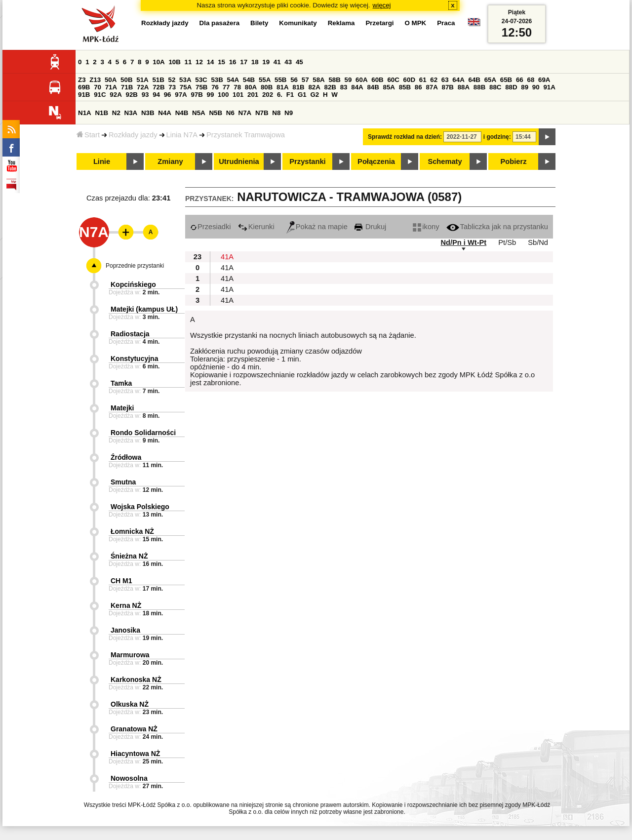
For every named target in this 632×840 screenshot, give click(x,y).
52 (172, 80)
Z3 (82, 80)
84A (357, 87)
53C (201, 80)
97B (197, 95)
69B (84, 87)
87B (448, 87)
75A (186, 87)
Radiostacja (130, 334)
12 (199, 62)
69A (544, 80)
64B (474, 80)
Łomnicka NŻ (132, 531)
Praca (446, 23)
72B (158, 87)
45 (299, 62)
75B (201, 87)
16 (233, 62)
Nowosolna (129, 778)
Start (88, 135)
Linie (102, 161)
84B (373, 87)
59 (348, 80)
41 (277, 62)
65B (506, 80)
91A (549, 87)
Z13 (95, 80)
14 (211, 62)
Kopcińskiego (133, 284)
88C (495, 87)
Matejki (122, 408)
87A (432, 87)
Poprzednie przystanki (135, 266)
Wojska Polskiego (140, 507)
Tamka (121, 383)
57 (305, 80)
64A (458, 80)
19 (266, 62)
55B (280, 80)
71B (127, 87)
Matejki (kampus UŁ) (144, 309)
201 (253, 95)
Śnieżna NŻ (129, 556)
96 (168, 95)
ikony (426, 227)
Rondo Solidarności (143, 433)
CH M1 (121, 581)
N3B (148, 113)
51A (142, 80)
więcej (382, 5)
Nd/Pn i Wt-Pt (463, 242)
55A (265, 80)
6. (280, 95)
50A (111, 80)
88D (511, 87)
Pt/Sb (507, 242)
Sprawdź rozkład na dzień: (405, 137)
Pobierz (514, 161)
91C (100, 95)
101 (238, 95)
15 (221, 62)
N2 (116, 113)
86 (418, 87)
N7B (262, 113)
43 (288, 62)
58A (318, 80)
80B (267, 87)
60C (393, 80)
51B (158, 80)
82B (330, 87)
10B (174, 62)
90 (536, 87)
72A (143, 87)
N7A (245, 113)
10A (158, 62)
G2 (315, 95)
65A (490, 80)
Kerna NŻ (126, 605)
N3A (131, 113)
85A (389, 87)
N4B (182, 113)
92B (131, 95)
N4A (165, 113)
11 (188, 62)
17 (244, 62)
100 (223, 95)
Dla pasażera (220, 23)
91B (84, 95)
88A (464, 87)
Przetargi (379, 23)
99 (211, 95)
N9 (289, 113)
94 (156, 95)
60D (409, 80)
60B (377, 80)
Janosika (125, 630)
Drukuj (370, 227)
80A (251, 87)
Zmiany (170, 161)
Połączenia (376, 161)
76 (215, 87)
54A (233, 80)
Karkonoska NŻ (136, 680)
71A (111, 87)
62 (434, 80)
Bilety (259, 23)
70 (98, 87)
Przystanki (307, 161)
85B (405, 87)
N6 (230, 113)
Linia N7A (182, 135)
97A (181, 95)
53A (185, 80)
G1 (302, 95)
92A (116, 95)
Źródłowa (126, 457)
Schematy (445, 161)
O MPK (416, 23)
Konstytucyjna (134, 359)
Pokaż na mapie (317, 227)
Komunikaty (298, 23)
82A (314, 87)
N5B (216, 113)
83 (344, 87)
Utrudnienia (239, 161)
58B (334, 80)
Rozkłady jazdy (133, 135)
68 (531, 80)
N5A (199, 113)
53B (217, 80)
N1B (101, 113)
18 (255, 62)
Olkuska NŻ (130, 704)
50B (126, 80)
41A (227, 257)
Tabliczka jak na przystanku (497, 227)
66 (520, 80)
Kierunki (256, 227)
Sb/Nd (538, 242)
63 (445, 80)
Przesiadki (211, 227)
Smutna (123, 482)
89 (525, 87)
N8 (276, 113)
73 (172, 87)
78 (237, 87)
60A (361, 80)
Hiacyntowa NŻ (135, 754)
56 (294, 80)
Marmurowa (130, 655)
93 (145, 95)
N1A (85, 113)
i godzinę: (497, 137)
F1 (290, 95)
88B (479, 87)
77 (226, 87)
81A (282, 87)
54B (249, 80)
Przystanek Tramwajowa (246, 135)
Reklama (341, 23)
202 (268, 95)
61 (423, 80)
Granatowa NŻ (134, 729)
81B (298, 87)
